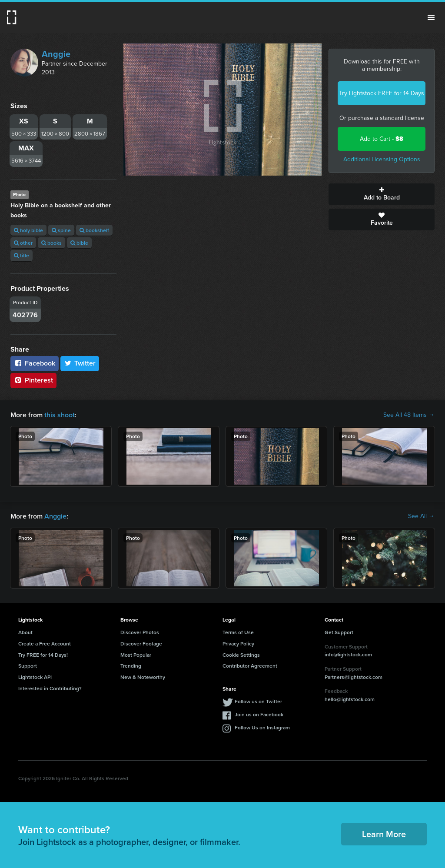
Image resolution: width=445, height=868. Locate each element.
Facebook (35, 363)
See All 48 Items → (409, 415)
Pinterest (33, 380)
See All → (421, 516)
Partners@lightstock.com (354, 677)
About (25, 632)
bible (79, 243)
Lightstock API (35, 677)
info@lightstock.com (348, 654)
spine (61, 230)
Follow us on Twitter (258, 701)
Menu (431, 17)
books (51, 243)
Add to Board (382, 194)
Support (28, 666)
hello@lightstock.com (350, 699)
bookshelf (94, 230)
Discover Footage (141, 644)
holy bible (28, 230)
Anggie (56, 54)
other (23, 243)
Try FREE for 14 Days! (43, 655)
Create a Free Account (45, 644)
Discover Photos (140, 632)
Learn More (384, 834)
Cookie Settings (241, 655)
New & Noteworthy (143, 677)
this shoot (60, 415)
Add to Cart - (382, 139)
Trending (131, 666)
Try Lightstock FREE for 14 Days (382, 93)
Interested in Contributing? (50, 688)
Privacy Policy (238, 644)
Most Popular (136, 655)
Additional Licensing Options (382, 159)
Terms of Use (238, 632)
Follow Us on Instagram (262, 727)
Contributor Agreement (250, 666)
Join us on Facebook (259, 714)
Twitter (80, 363)
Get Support (339, 632)
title (22, 255)
